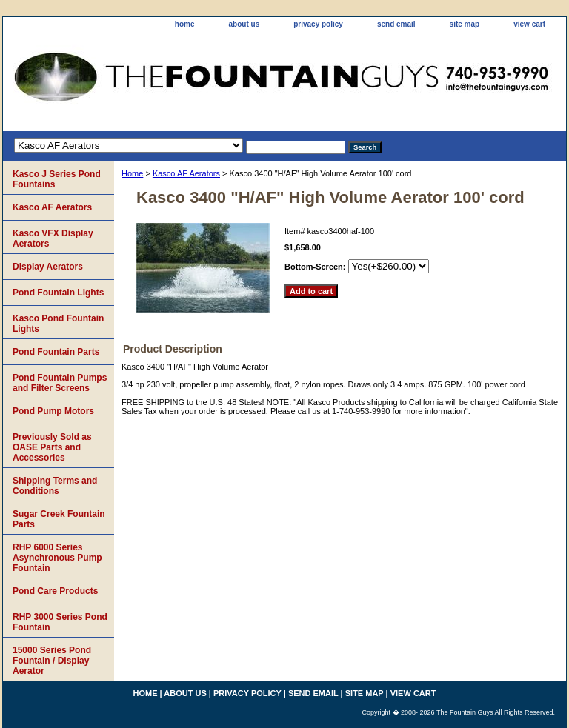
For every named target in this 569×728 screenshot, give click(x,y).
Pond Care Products (55, 591)
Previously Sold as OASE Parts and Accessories (52, 447)
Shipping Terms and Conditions (55, 486)
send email (396, 24)
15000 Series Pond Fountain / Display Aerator (52, 661)
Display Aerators (48, 267)
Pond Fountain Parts (56, 352)
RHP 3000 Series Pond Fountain (60, 622)
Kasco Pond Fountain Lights (58, 324)
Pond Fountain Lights (58, 293)
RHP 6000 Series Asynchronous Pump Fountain (57, 558)
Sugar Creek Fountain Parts (59, 519)
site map (465, 24)
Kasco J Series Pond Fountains (57, 179)
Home (132, 173)
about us (244, 24)
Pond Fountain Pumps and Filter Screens (60, 383)
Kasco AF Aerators (186, 173)
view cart (529, 24)
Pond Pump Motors (53, 411)
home (185, 24)
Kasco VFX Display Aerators (53, 238)
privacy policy (318, 24)
